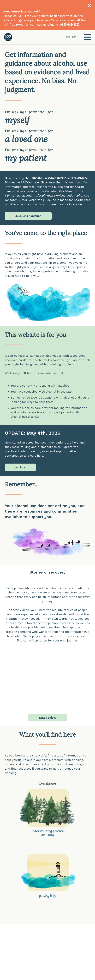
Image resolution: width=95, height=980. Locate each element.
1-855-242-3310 (69, 25)
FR (74, 37)
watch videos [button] (47, 718)
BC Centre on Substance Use (42, 182)
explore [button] (20, 467)
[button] (87, 37)
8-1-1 (23, 16)
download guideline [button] (28, 216)
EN (68, 37)
